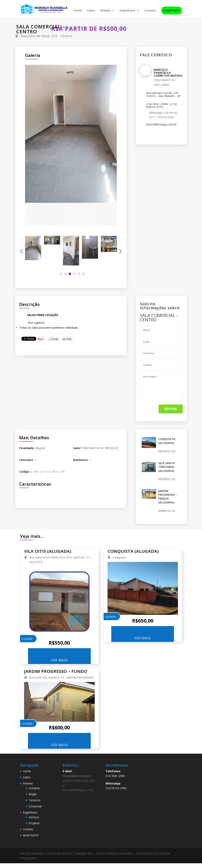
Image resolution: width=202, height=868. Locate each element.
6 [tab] (84, 274)
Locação (27, 639)
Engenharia (127, 11)
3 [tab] (70, 274)
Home (78, 11)
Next (120, 251)
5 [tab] (79, 274)
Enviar (171, 409)
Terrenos (34, 800)
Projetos (34, 823)
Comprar (34, 788)
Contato (150, 11)
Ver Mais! (59, 660)
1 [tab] (61, 274)
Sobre (91, 11)
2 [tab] (65, 274)
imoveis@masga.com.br (78, 790)
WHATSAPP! (172, 11)
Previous (22, 251)
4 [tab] (74, 274)
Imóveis (105, 11)
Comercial (35, 806)
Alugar (33, 794)
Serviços (34, 817)
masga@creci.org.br (77, 776)
